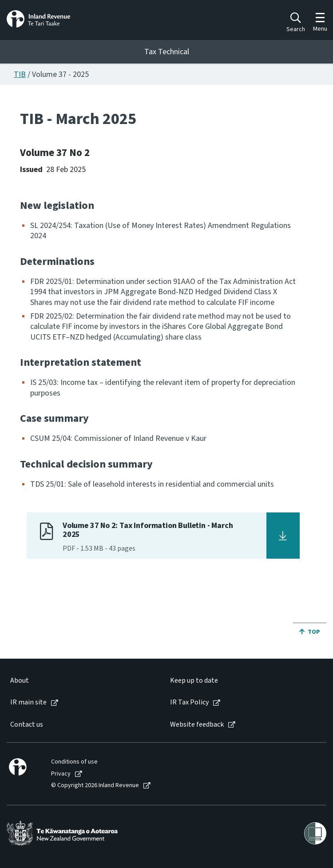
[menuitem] (81, 681)
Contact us (27, 725)
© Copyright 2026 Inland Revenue (95, 786)
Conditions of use (74, 762)
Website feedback (197, 725)
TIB (20, 74)
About (20, 681)
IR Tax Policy (189, 702)
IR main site (28, 702)
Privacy (61, 774)
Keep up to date (194, 681)
